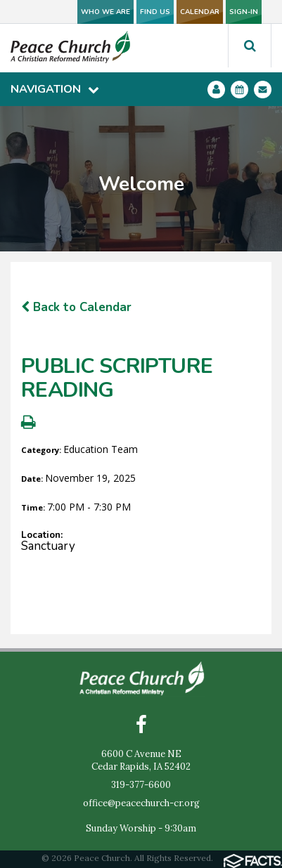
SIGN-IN (244, 12)
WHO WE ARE (105, 12)
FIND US (155, 12)
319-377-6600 (141, 785)
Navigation (55, 89)
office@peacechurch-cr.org (141, 803)
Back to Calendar (76, 307)
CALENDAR (200, 12)
